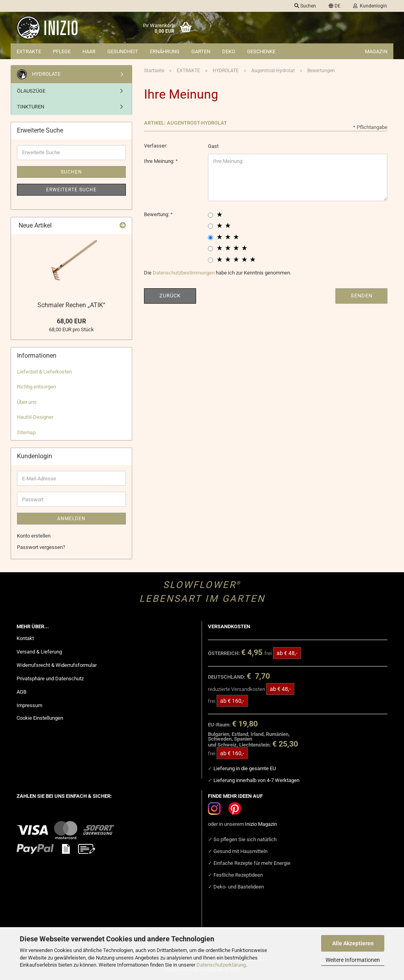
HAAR (89, 51)
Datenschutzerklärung (221, 965)
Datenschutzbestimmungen (184, 273)
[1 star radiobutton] (210, 215)
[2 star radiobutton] (210, 226)
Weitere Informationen (353, 960)
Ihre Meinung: (160, 161)
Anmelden (71, 519)
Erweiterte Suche (71, 190)
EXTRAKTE (29, 51)
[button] (335, 6)
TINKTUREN (31, 107)
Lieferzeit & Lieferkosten (44, 372)
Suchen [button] (305, 6)
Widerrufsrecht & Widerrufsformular (57, 665)
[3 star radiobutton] (210, 238)
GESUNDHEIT (123, 51)
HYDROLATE (39, 74)
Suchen (71, 172)
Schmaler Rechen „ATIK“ (71, 305)
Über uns (27, 402)
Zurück (170, 296)
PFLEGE (62, 51)
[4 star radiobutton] (210, 249)
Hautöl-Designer (35, 417)
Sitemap (26, 432)
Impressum (29, 705)
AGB (22, 692)
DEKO (229, 51)
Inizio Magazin (261, 824)
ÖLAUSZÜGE (31, 91)
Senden (362, 296)
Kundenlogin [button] (370, 6)
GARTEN (201, 51)
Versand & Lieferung (39, 652)
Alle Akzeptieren (353, 943)
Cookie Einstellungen (40, 718)
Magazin (376, 51)
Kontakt (25, 638)
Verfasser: (156, 146)
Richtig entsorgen (36, 387)
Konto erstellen (34, 536)
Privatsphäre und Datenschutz (50, 679)
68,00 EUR (71, 321)
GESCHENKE (261, 51)
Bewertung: (157, 214)
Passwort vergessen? (41, 547)
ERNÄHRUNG (165, 51)
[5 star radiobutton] (210, 260)
